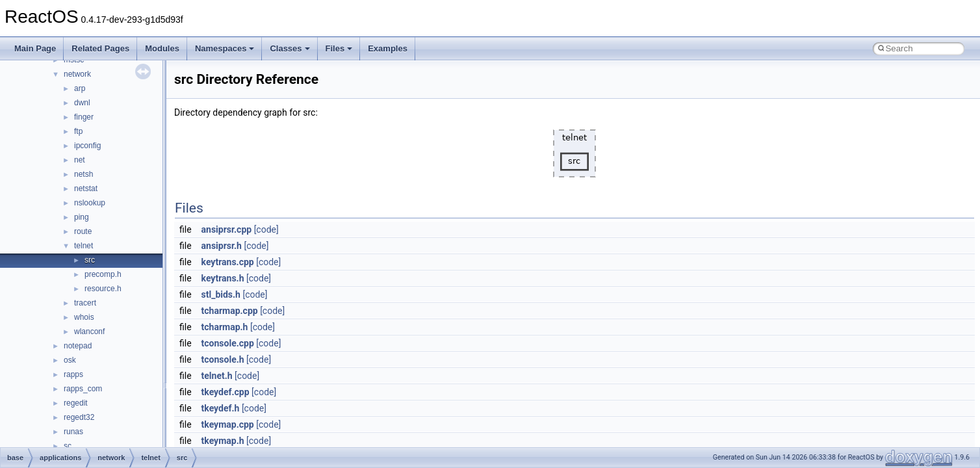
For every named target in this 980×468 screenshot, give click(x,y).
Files (339, 48)
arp (80, 88)
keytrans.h (223, 278)
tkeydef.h (221, 408)
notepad (78, 346)
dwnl (82, 103)
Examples (388, 48)
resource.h (103, 289)
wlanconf (89, 331)
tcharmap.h (225, 327)
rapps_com (83, 389)
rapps (73, 374)
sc (68, 446)
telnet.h (217, 376)
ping (82, 217)
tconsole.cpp (228, 343)
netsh (84, 174)
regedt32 (79, 417)
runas (73, 432)
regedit (76, 403)
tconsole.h (223, 359)
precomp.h (103, 274)
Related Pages (100, 48)
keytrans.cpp (228, 262)
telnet (84, 246)
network (77, 74)
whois (84, 317)
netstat (86, 188)
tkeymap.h (223, 441)
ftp (78, 131)
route (83, 231)
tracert (85, 303)
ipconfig (87, 146)
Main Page (35, 48)
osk (70, 360)
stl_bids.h (221, 294)
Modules (162, 48)
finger (84, 117)
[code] (266, 229)
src (90, 260)
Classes (290, 48)
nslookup (90, 203)
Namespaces (225, 48)
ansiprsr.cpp (227, 229)
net (80, 160)
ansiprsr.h (222, 246)
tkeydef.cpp (226, 392)
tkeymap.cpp (228, 424)
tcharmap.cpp (230, 311)
